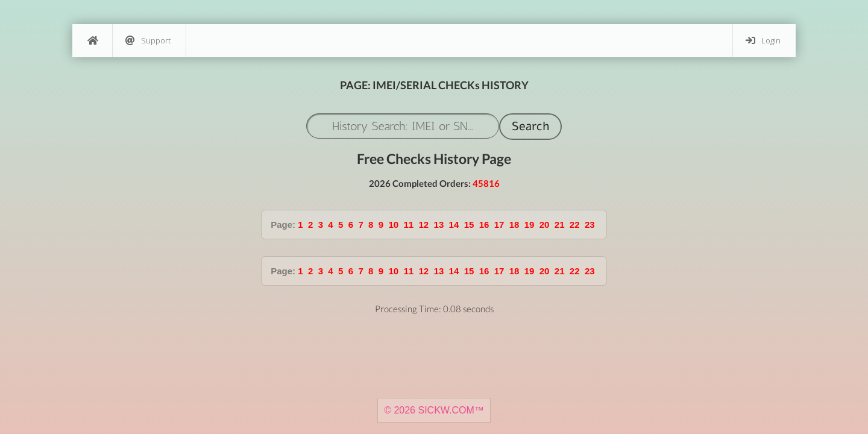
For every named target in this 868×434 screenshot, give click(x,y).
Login (763, 41)
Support (148, 41)
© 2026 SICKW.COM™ (434, 410)
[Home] (92, 41)
